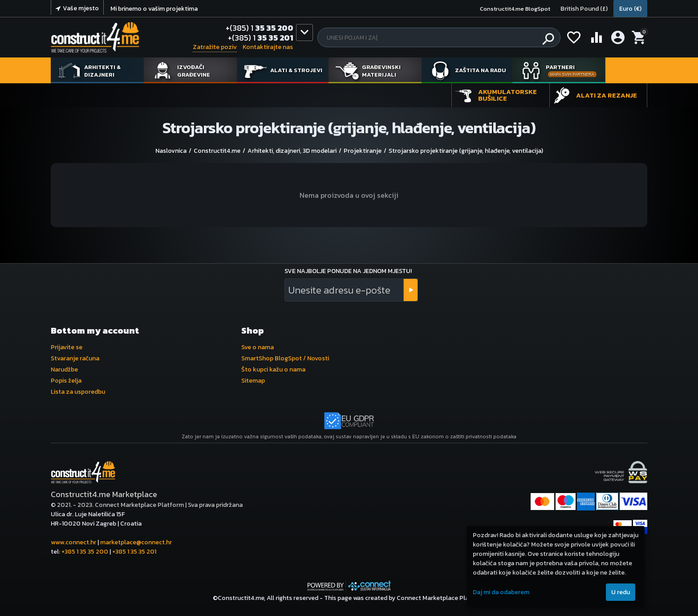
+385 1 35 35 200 (85, 552)
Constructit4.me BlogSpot (515, 9)
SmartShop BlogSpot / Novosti (285, 358)
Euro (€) (630, 9)
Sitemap (253, 381)
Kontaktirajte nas (268, 47)
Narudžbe (64, 369)
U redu (621, 592)
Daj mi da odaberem (501, 592)
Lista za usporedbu (78, 392)
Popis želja (66, 381)
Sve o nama (258, 347)
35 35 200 (260, 28)
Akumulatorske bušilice (507, 95)
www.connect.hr (73, 542)
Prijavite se (67, 347)
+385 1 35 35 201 (134, 552)
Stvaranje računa (75, 358)
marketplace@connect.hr (136, 542)
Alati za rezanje (607, 95)
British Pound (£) (584, 9)
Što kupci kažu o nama (273, 369)
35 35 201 (261, 38)
